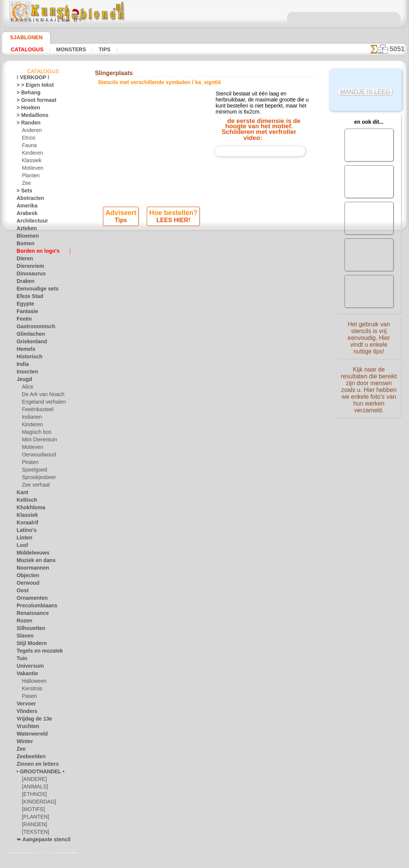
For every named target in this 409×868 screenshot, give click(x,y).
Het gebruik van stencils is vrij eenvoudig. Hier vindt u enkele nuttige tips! (369, 337)
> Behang (26, 94)
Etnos (28, 139)
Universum (28, 667)
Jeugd (22, 381)
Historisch (27, 358)
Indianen (31, 418)
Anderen (31, 132)
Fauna (28, 147)
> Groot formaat (33, 101)
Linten (23, 539)
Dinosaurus (29, 275)
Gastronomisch (33, 328)
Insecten (25, 373)
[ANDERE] (33, 780)
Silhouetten (28, 630)
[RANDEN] (33, 826)
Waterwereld (30, 735)
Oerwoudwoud (37, 456)
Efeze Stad (28, 298)
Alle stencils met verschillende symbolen (204, 303)
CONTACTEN (193, 359)
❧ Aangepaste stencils (40, 841)
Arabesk (25, 215)
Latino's (25, 532)
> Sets (23, 192)
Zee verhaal (34, 486)
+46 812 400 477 (215, 376)
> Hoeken (26, 109)
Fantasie (26, 313)
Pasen (28, 697)
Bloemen (25, 237)
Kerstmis (31, 690)
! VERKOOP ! (30, 79)
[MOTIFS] (32, 811)
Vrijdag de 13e (31, 720)
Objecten (26, 577)
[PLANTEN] (34, 818)
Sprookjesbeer (37, 479)
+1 (232, 287)
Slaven (23, 637)
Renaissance (30, 615)
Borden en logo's (34, 252)
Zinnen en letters (34, 765)
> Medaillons (30, 117)
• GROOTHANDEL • (36, 773)
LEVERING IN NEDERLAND (245, 359)
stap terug (205, 287)
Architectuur (30, 222)
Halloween (33, 682)
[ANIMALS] (34, 788)
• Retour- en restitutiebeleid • (204, 414)
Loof (21, 547)
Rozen (23, 622)
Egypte (24, 305)
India (22, 366)
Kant (22, 494)
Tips (102, 49)
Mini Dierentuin (38, 441)
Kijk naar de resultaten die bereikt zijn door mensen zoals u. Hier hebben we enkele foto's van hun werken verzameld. (369, 386)
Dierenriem (28, 267)
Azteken (25, 230)
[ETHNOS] (33, 796)
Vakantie (26, 675)
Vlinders (25, 713)
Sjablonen (23, 37)
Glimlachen (28, 335)
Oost (22, 592)
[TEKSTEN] (33, 833)
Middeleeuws (30, 554)
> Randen (26, 124)
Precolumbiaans (33, 607)
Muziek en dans (33, 562)
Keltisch (25, 501)
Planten (30, 177)
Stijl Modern (29, 645)
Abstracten (28, 200)
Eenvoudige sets (33, 290)
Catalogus (27, 49)
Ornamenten (30, 599)
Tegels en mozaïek (35, 652)
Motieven (32, 169)
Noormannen (30, 569)
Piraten (29, 464)
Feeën (23, 320)
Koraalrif (26, 524)
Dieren (23, 260)
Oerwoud (26, 584)
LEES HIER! (173, 256)
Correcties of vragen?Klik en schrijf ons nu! (204, 334)
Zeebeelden (28, 758)
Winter (24, 743)
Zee (25, 184)
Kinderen (31, 154)
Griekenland (29, 343)
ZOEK (290, 359)
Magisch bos (35, 433)
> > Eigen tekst (31, 86)
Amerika (25, 207)
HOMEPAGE (127, 359)
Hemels (24, 350)
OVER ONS (160, 359)
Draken (24, 283)
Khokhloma (28, 509)
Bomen (24, 245)
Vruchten (26, 728)
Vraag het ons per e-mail (204, 426)
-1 (177, 287)
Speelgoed (32, 471)
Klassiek (30, 162)
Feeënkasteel (35, 411)
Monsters (70, 49)
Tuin (21, 660)
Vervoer (25, 705)
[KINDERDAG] (37, 803)
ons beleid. (309, 862)
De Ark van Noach (41, 396)
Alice (27, 388)
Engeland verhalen (41, 403)
